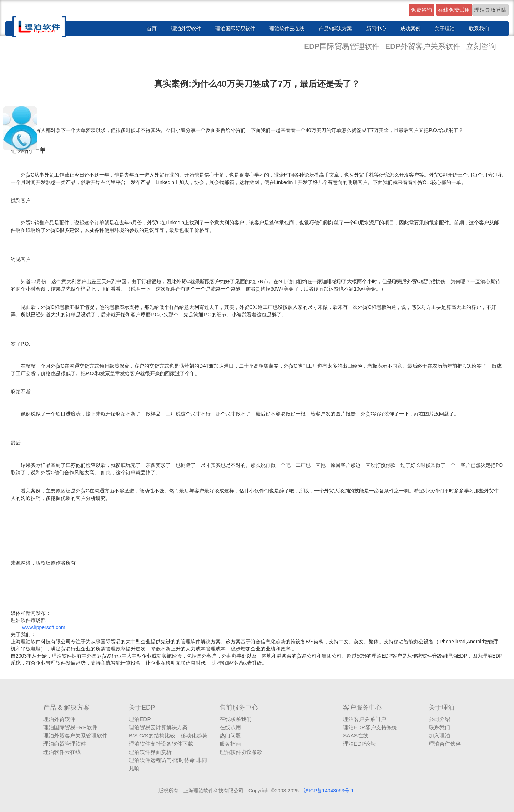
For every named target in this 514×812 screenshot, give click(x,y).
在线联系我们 (236, 719)
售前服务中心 (239, 708)
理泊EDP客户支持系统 (370, 727)
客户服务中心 (362, 708)
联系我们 (479, 29)
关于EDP (142, 708)
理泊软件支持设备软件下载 (161, 744)
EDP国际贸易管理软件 (343, 46)
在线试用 (230, 727)
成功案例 (410, 29)
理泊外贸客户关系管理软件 (75, 736)
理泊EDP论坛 (359, 744)
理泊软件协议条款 (241, 752)
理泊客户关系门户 (364, 719)
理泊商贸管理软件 (65, 744)
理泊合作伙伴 (445, 744)
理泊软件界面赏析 (150, 752)
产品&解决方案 (335, 29)
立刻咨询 (481, 46)
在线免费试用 (454, 10)
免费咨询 (422, 10)
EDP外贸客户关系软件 (424, 46)
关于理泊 (445, 29)
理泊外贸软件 (186, 29)
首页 (152, 29)
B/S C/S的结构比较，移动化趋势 (168, 736)
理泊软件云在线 (287, 29)
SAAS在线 (356, 736)
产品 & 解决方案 (66, 708)
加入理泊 (439, 736)
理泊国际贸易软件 (235, 29)
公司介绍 (439, 719)
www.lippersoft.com (44, 627)
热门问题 (230, 736)
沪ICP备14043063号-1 (329, 791)
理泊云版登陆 (490, 10)
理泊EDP (140, 719)
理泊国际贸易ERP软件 (70, 727)
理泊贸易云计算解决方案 (158, 727)
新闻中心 (376, 29)
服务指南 (230, 744)
